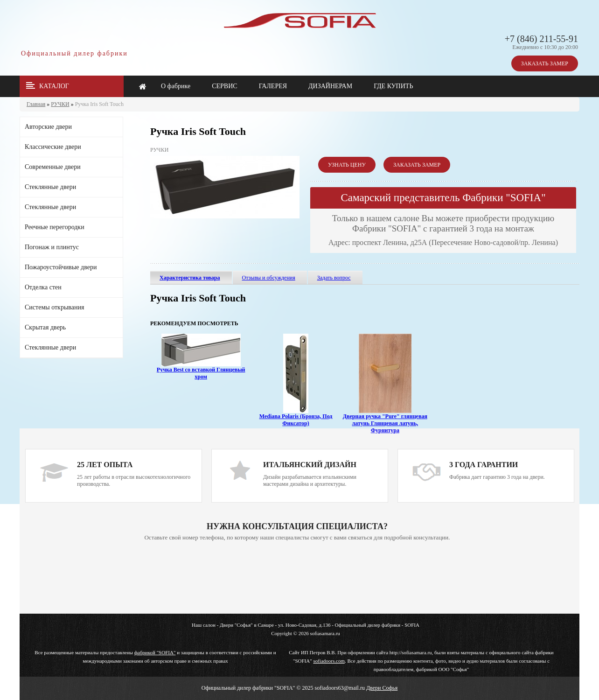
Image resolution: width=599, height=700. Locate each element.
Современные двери (53, 167)
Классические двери (53, 147)
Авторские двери (48, 127)
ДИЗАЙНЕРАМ (330, 86)
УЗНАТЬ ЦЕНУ (347, 165)
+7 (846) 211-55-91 (541, 39)
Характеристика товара (190, 278)
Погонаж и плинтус (52, 247)
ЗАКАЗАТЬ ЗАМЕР (545, 63)
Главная (36, 104)
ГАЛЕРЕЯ (273, 86)
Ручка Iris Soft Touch (99, 104)
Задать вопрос (334, 278)
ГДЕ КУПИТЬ (393, 86)
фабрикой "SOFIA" (155, 652)
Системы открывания (54, 307)
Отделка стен (43, 287)
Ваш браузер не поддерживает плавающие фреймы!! (297, 578)
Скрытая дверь (45, 327)
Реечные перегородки (55, 227)
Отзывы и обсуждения (269, 278)
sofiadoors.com (329, 661)
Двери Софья (382, 688)
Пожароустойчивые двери (61, 267)
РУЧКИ (60, 104)
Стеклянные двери (50, 187)
